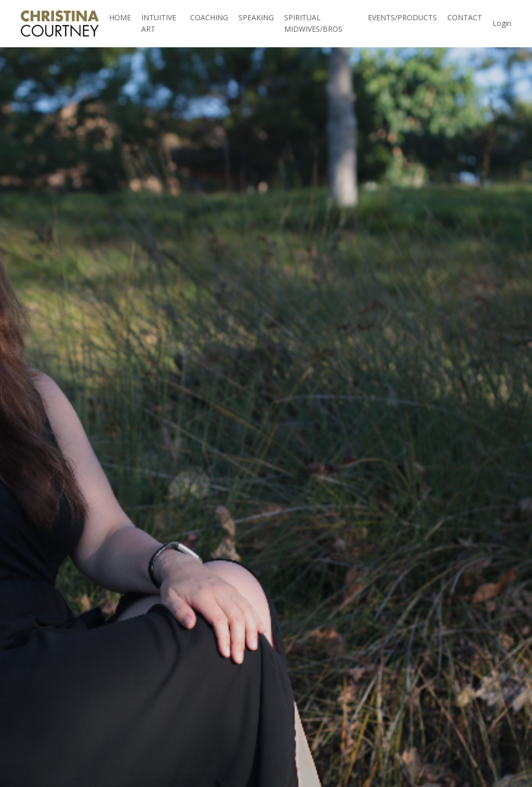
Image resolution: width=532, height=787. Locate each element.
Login (502, 23)
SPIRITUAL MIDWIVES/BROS (313, 23)
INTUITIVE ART (159, 23)
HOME (120, 17)
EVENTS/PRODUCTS (402, 17)
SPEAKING (256, 17)
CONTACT (465, 17)
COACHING (209, 17)
